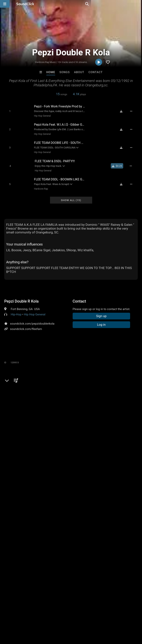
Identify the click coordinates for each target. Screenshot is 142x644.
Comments (14, 376)
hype (46, 415)
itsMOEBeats (23, 562)
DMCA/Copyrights (71, 621)
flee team (32, 422)
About (79, 72)
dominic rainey (71, 422)
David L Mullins (55, 562)
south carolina (73, 415)
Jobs (53, 621)
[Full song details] (133, 111)
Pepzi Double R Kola (21, 297)
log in (33, 391)
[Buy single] (119, 163)
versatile (22, 415)
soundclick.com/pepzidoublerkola (32, 320)
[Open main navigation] (5, 4)
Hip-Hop (16, 310)
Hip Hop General (41, 116)
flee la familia (14, 422)
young (9, 415)
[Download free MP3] (123, 111)
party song (92, 415)
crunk (56, 415)
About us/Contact (34, 621)
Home (51, 72)
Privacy (91, 621)
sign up (19, 391)
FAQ (16, 621)
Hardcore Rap (40, 185)
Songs (65, 72)
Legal (103, 621)
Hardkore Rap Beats (87, 562)
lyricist (35, 415)
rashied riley (50, 422)
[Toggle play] (8, 111)
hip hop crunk (112, 415)
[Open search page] (138, 4)
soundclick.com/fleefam (26, 325)
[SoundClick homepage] (25, 4)
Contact (96, 72)
